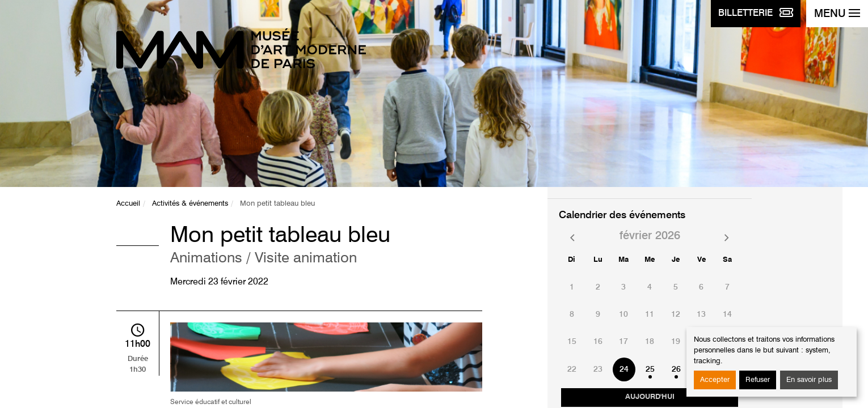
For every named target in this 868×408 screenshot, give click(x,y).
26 (676, 369)
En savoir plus (809, 380)
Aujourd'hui (650, 397)
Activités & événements (190, 204)
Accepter (715, 380)
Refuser (758, 380)
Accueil (128, 204)
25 (650, 369)
